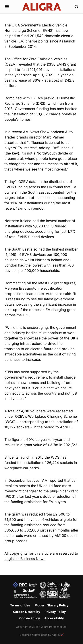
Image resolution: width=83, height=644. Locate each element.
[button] (7, 7)
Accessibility (54, 618)
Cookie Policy (30, 618)
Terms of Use (20, 605)
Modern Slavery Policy (51, 605)
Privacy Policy (55, 612)
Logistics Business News (25, 559)
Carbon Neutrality (27, 612)
